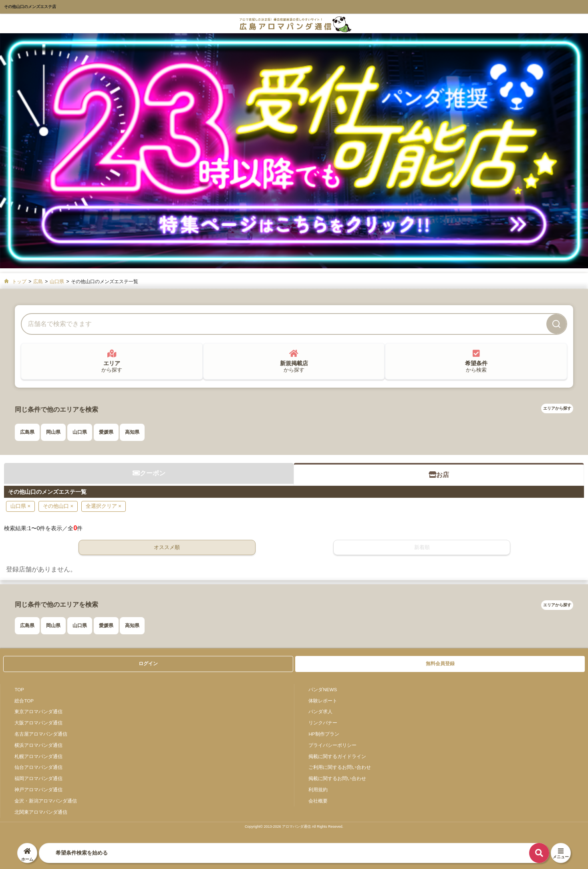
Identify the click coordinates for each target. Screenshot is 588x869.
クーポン (149, 473)
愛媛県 (106, 432)
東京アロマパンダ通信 (38, 711)
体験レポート (323, 701)
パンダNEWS (323, 689)
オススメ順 (167, 547)
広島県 (27, 432)
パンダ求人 (320, 711)
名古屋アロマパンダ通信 (41, 734)
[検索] (556, 324)
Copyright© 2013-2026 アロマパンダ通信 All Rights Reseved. (294, 827)
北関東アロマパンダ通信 (41, 812)
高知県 (132, 432)
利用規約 (318, 790)
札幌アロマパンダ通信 (38, 756)
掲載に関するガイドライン (337, 756)
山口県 (80, 432)
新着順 (422, 547)
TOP (19, 689)
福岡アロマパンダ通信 (38, 778)
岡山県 (53, 432)
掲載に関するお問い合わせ (337, 778)
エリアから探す (557, 408)
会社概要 (318, 801)
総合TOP (24, 701)
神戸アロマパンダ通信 (38, 790)
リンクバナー (323, 723)
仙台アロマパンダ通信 (38, 767)
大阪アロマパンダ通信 (38, 723)
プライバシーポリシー (332, 745)
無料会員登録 (440, 664)
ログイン (148, 664)
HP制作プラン (324, 734)
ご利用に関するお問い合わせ (340, 767)
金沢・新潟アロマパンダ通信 (46, 801)
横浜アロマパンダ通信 (38, 745)
